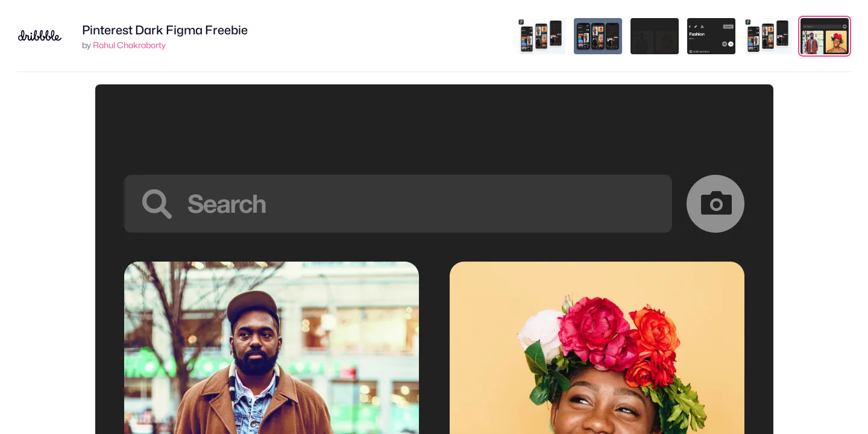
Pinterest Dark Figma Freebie (165, 30)
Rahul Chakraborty (129, 45)
